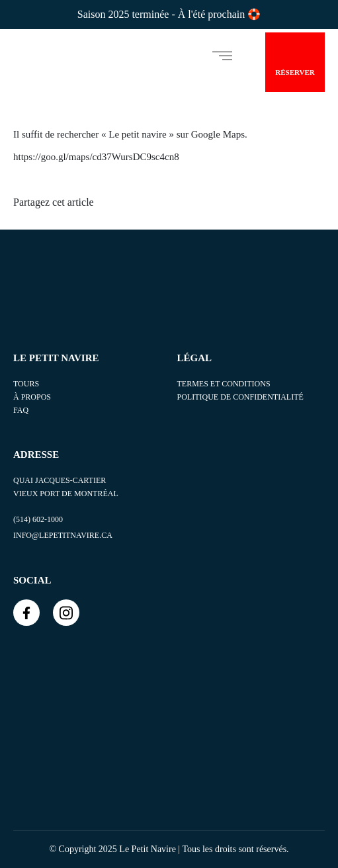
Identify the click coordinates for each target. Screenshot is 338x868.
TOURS (26, 384)
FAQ (21, 410)
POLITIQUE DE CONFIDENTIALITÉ (240, 397)
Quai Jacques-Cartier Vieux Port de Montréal (66, 487)
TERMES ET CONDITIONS (224, 384)
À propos (32, 397)
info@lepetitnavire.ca (63, 535)
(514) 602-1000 (38, 519)
